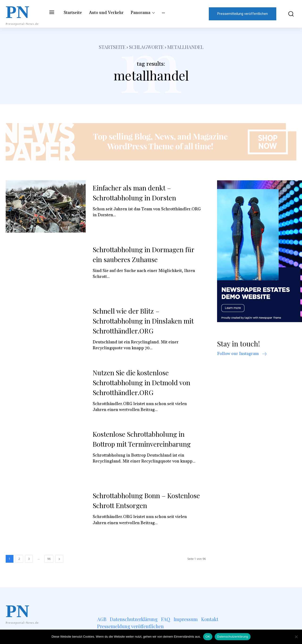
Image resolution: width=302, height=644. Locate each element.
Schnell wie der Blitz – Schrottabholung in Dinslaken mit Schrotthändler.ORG (146, 321)
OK (208, 637)
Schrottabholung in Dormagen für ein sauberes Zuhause (147, 254)
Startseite (112, 47)
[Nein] (296, 637)
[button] (289, 14)
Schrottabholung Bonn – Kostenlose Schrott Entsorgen (139, 500)
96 (49, 559)
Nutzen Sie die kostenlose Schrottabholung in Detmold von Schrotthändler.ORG (144, 382)
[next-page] (59, 559)
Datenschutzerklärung (233, 637)
